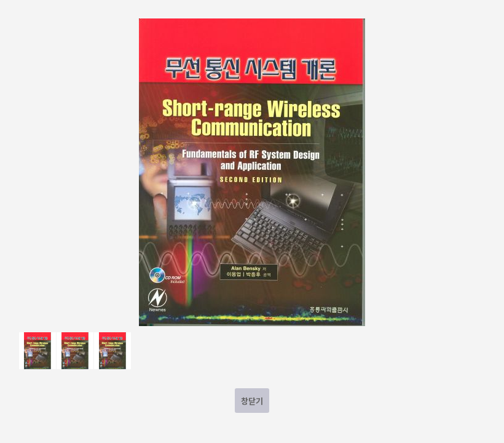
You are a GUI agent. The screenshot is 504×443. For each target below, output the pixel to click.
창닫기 (252, 401)
